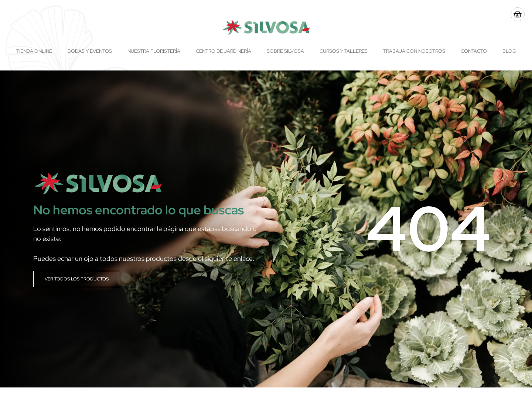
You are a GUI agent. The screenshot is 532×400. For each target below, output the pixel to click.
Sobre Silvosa (285, 51)
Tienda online (34, 51)
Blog (509, 51)
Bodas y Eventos (90, 51)
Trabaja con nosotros (414, 51)
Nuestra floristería (154, 51)
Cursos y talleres (344, 51)
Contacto (474, 51)
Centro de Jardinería (224, 51)
